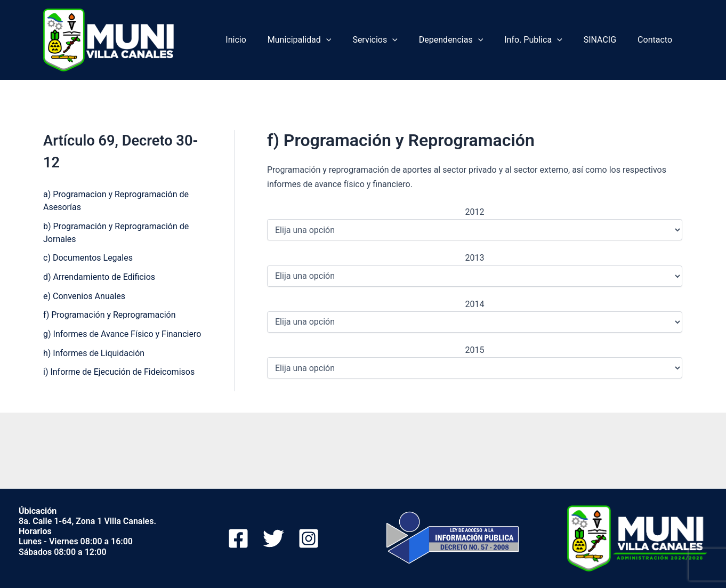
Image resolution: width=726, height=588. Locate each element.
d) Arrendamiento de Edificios (99, 277)
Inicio (263, 40)
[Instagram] (309, 538)
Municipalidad (323, 40)
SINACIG (606, 40)
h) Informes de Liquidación (94, 354)
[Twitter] (273, 538)
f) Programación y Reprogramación (109, 316)
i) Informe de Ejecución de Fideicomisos (119, 373)
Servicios (394, 40)
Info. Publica (544, 40)
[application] (350, 40)
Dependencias (466, 40)
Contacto (657, 40)
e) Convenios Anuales (84, 297)
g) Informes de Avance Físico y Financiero (122, 335)
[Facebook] (238, 538)
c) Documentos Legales (88, 258)
